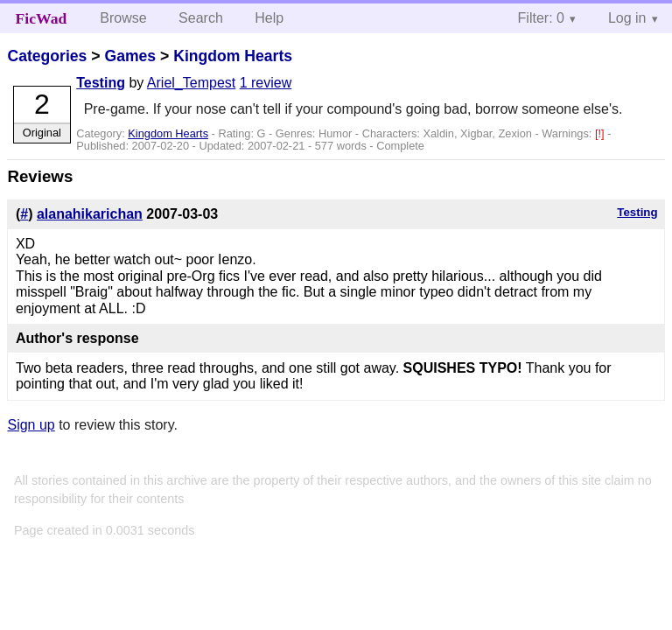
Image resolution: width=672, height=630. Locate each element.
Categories (47, 56)
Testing (101, 83)
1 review (266, 83)
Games (130, 56)
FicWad (42, 18)
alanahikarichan (90, 214)
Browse (123, 18)
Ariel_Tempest (191, 83)
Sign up (31, 425)
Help (269, 18)
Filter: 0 (541, 18)
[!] (601, 133)
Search (201, 18)
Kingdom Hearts (233, 56)
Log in (627, 18)
